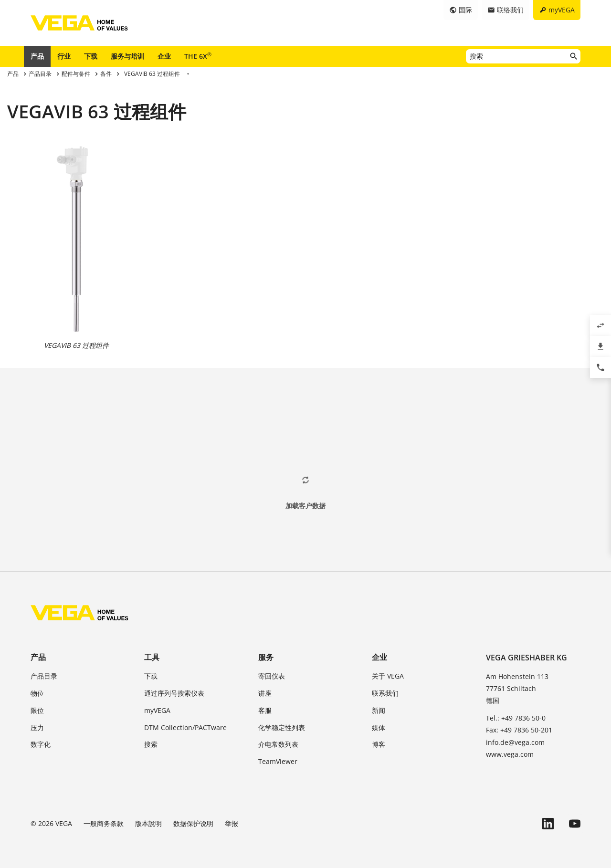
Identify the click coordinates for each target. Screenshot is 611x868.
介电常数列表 (278, 744)
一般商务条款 (104, 823)
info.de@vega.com (515, 742)
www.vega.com (510, 754)
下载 (91, 56)
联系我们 (385, 693)
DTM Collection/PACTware (185, 727)
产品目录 (44, 676)
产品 (37, 56)
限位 (37, 710)
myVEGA (157, 710)
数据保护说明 (193, 823)
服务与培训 (127, 56)
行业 (64, 56)
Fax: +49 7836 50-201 (519, 730)
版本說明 (148, 823)
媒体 (379, 727)
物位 (37, 693)
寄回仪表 (272, 676)
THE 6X (198, 56)
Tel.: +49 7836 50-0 (516, 718)
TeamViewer (278, 761)
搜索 (151, 744)
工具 (152, 657)
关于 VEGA (388, 676)
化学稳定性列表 (282, 727)
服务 (266, 657)
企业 (164, 56)
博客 (379, 744)
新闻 (379, 710)
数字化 (41, 744)
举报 (232, 823)
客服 (265, 710)
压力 (37, 727)
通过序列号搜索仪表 (174, 693)
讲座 (265, 693)
